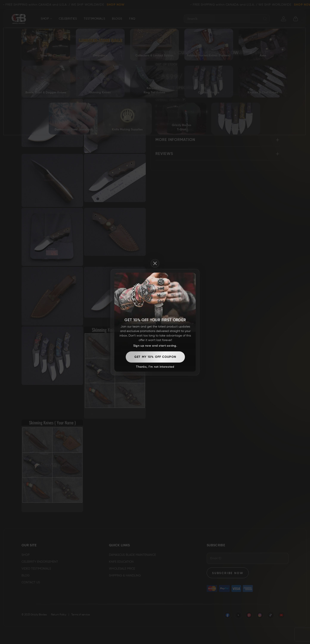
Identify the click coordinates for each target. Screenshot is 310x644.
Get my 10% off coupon (155, 159)
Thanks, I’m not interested (155, 169)
